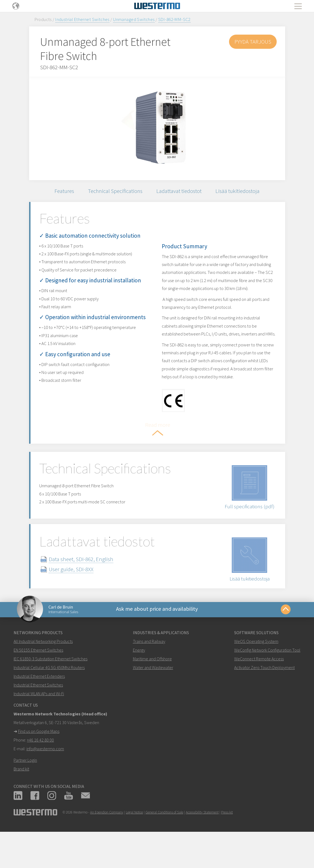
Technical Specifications (115, 191)
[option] (157, 128)
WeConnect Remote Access (259, 698)
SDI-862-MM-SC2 (174, 19)
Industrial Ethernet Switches (82, 19)
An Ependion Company (107, 851)
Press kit (227, 851)
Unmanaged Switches (134, 19)
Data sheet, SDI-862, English (87, 596)
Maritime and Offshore (152, 698)
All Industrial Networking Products (43, 680)
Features (62, 191)
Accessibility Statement (202, 851)
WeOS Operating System (256, 680)
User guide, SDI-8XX (77, 607)
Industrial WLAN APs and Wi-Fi (39, 733)
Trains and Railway (149, 680)
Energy (139, 689)
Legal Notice (134, 851)
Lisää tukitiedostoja (240, 191)
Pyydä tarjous (252, 42)
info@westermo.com (45, 788)
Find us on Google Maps (39, 770)
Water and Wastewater (153, 706)
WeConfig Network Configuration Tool (267, 689)
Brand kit (21, 808)
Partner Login (25, 799)
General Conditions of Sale (164, 851)
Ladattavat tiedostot (180, 191)
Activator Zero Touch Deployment (264, 706)
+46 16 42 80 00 (40, 779)
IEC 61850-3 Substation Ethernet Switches (51, 698)
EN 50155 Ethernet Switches (38, 689)
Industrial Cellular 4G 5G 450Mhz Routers (49, 706)
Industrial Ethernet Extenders (39, 715)
